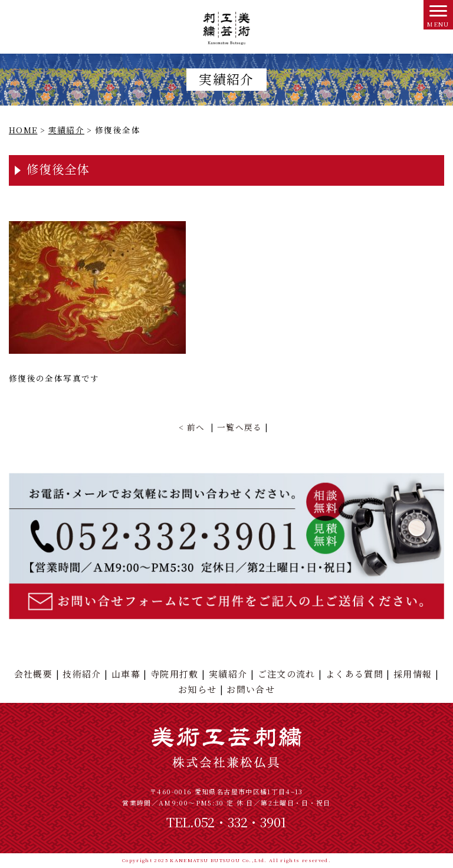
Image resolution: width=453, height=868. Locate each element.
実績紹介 (228, 674)
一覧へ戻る (240, 427)
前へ (196, 427)
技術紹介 (82, 674)
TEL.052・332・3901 (227, 822)
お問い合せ (251, 689)
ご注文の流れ (287, 674)
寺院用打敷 (175, 674)
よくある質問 (354, 674)
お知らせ (197, 689)
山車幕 (126, 674)
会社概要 (33, 674)
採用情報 (413, 674)
